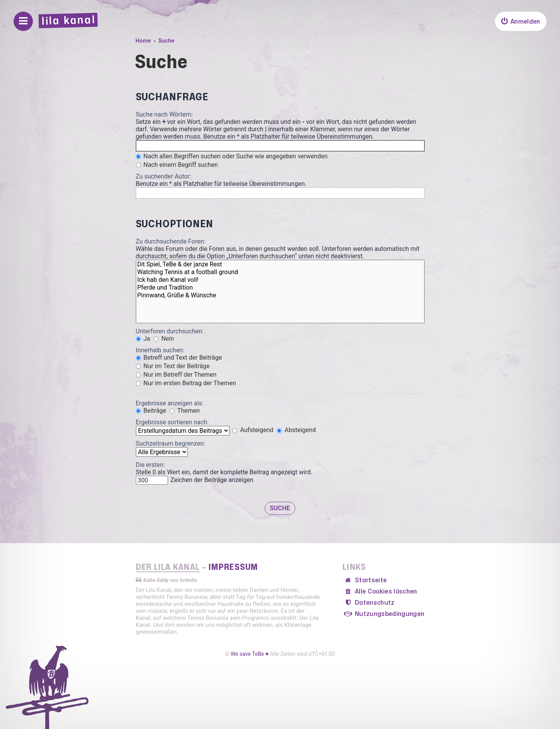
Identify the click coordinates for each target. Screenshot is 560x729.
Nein (164, 339)
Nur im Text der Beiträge (173, 366)
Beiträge (151, 411)
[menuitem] (521, 21)
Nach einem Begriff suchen (177, 165)
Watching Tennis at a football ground (280, 272)
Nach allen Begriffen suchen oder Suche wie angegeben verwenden (232, 156)
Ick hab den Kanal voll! (280, 280)
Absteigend (296, 430)
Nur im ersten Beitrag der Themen (186, 383)
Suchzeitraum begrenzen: (171, 443)
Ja (143, 339)
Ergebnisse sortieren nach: (172, 422)
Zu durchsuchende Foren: (171, 241)
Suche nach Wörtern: (164, 114)
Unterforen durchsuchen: (170, 331)
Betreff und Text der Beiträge (179, 358)
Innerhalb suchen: (160, 350)
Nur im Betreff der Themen (176, 375)
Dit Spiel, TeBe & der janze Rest (280, 264)
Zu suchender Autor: (164, 176)
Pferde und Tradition (280, 288)
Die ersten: (150, 465)
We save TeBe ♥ (250, 654)
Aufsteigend (253, 430)
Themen (185, 411)
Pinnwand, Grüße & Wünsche (280, 295)
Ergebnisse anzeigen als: (170, 403)
